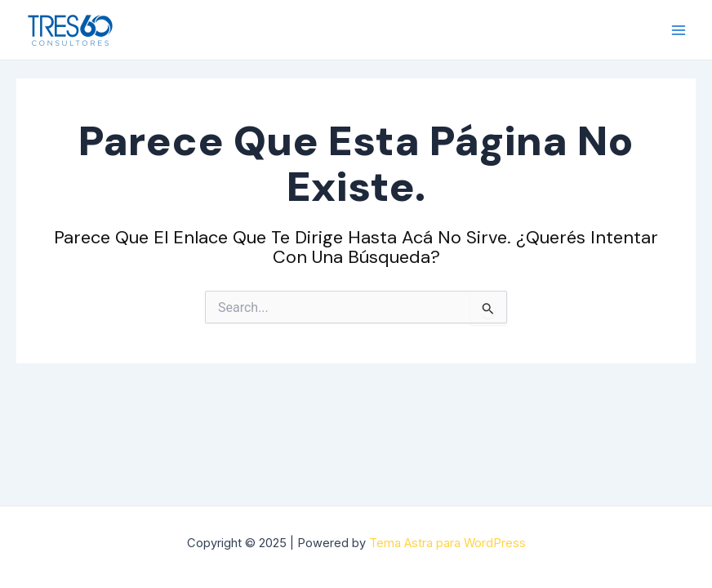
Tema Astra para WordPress (447, 543)
